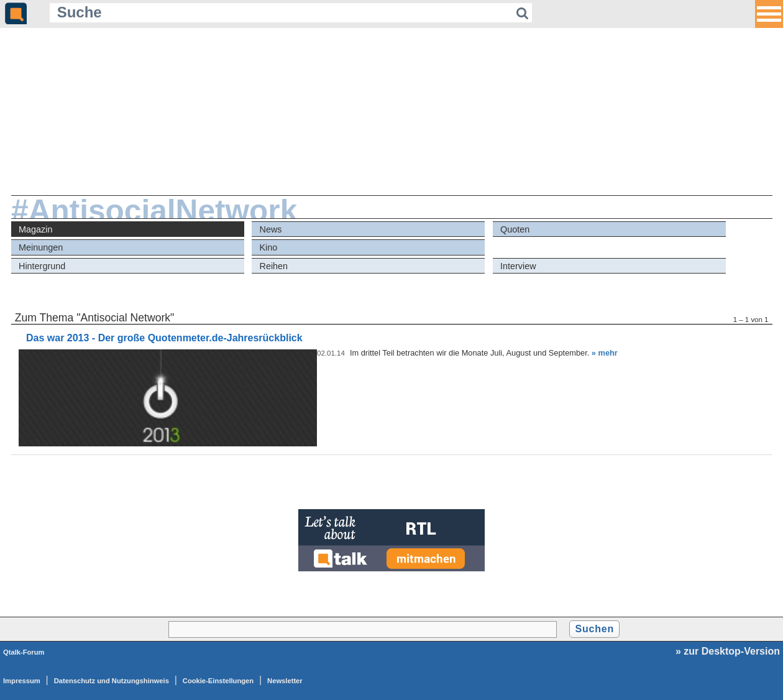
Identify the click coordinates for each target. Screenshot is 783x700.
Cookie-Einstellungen (218, 681)
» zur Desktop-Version (728, 651)
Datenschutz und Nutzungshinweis (112, 681)
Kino (269, 247)
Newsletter (285, 681)
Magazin (35, 229)
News (271, 229)
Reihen (274, 266)
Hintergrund (42, 266)
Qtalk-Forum (24, 652)
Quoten (515, 229)
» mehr (605, 353)
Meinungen (41, 247)
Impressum (22, 681)
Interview (518, 266)
